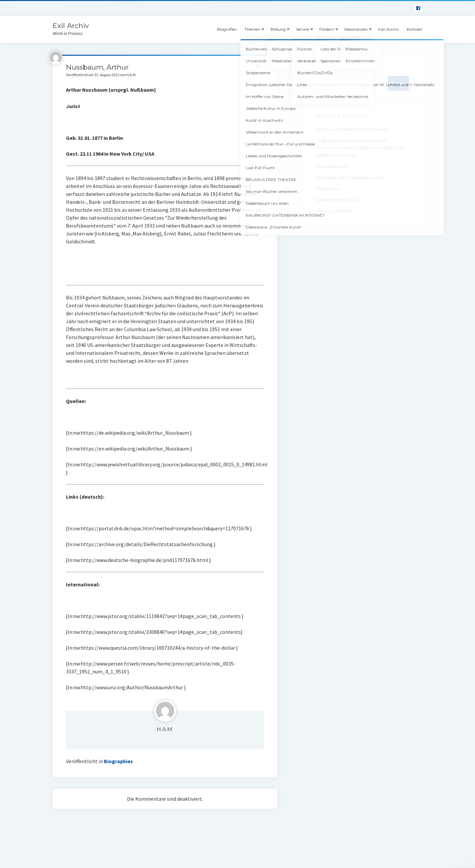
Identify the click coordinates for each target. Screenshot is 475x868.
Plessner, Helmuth (334, 211)
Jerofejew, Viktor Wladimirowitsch (350, 177)
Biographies (118, 761)
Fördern (327, 29)
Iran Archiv (389, 29)
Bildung (278, 29)
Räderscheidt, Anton (337, 200)
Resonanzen (356, 29)
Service (302, 29)
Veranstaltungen (333, 166)
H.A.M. (165, 729)
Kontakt (414, 29)
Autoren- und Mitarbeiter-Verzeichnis (353, 129)
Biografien (227, 29)
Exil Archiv (71, 26)
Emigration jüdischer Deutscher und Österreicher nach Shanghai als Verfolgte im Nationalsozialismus (360, 148)
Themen (252, 29)
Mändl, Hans (328, 189)
